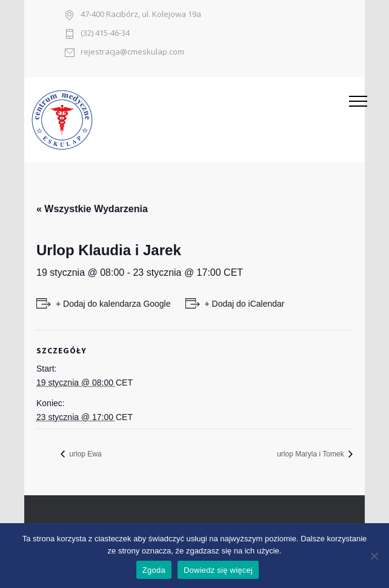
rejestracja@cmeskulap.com (132, 52)
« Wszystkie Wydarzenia (92, 209)
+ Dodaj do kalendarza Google (113, 304)
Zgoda (154, 570)
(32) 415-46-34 (105, 34)
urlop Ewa (85, 454)
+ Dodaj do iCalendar (245, 304)
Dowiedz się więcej (218, 570)
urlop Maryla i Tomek (311, 454)
